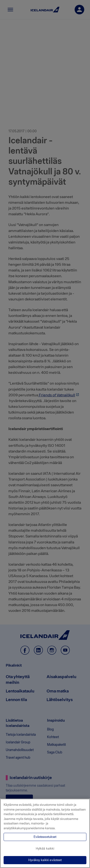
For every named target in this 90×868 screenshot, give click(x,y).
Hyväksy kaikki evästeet (45, 860)
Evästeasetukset (45, 837)
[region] (45, 833)
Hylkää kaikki (45, 849)
